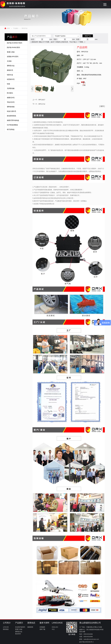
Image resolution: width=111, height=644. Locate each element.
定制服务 (42, 627)
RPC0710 (24, 28)
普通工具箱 (19, 629)
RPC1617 (42, 100)
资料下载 (42, 629)
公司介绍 (6, 627)
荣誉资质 (6, 629)
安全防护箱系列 (20, 627)
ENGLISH (55, 627)
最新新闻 (30, 627)
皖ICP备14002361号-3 (86, 642)
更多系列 (18, 634)
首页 (8, 28)
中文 (53, 629)
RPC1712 (42, 104)
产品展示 (16, 28)
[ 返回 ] (102, 106)
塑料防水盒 (19, 632)
